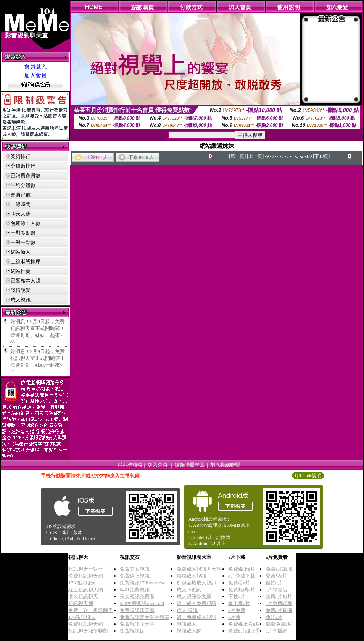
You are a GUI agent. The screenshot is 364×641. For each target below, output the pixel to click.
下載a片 (237, 596)
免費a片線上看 (244, 631)
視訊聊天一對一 (86, 569)
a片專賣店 (277, 590)
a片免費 (237, 610)
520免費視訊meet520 (142, 603)
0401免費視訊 (135, 590)
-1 (306, 156)
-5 (287, 156)
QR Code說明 (308, 476)
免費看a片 (239, 583)
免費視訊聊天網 (86, 576)
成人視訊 (21, 300)
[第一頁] (237, 156)
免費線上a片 (242, 569)
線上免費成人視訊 (196, 617)
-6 (282, 156)
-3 (296, 156)
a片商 (234, 617)
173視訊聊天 (82, 583)
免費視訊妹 (132, 631)
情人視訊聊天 (83, 596)
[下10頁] (321, 156)
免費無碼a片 (242, 590)
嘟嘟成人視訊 (192, 576)
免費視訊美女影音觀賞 (145, 617)
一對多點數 (23, 233)
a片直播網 (277, 631)
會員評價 (21, 195)
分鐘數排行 (23, 166)
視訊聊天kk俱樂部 (88, 631)
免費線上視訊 (135, 576)
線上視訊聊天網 (86, 590)
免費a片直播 (279, 610)
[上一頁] (255, 156)
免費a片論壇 (279, 569)
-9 (267, 156)
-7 (277, 156)
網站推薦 (21, 271)
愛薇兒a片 (277, 576)
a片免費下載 (242, 576)
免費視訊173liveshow (142, 583)
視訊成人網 (189, 631)
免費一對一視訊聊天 (91, 610)
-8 (272, 156)
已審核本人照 (26, 281)
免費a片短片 (279, 596)
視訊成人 (187, 624)
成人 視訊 (187, 610)
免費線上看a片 (244, 624)
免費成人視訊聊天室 (199, 569)
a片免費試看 (279, 603)
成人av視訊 (189, 590)
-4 (292, 156)
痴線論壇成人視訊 (196, 583)
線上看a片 (239, 603)
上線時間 (21, 204)
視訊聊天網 (81, 603)
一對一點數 (23, 242)
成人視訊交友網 (194, 596)
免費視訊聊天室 (137, 610)
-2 (301, 156)
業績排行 (21, 156)
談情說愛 (21, 290)
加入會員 (35, 76)
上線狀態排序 (26, 261)
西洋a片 (274, 617)
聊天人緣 (21, 214)
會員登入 (35, 66)
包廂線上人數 (26, 223)
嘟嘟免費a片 (279, 624)
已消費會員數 (26, 176)
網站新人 (21, 252)
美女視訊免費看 (137, 596)
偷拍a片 (274, 583)
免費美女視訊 (135, 569)
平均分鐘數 (23, 185)
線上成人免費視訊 (196, 603)
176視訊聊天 (82, 617)
